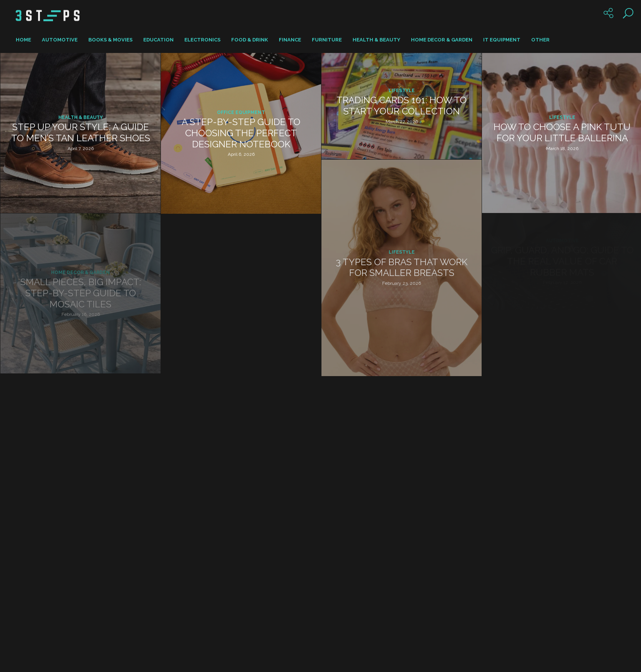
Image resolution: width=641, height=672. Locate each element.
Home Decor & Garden (442, 40)
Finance (290, 40)
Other (540, 40)
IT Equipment (502, 40)
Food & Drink (250, 40)
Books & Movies (110, 40)
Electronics (202, 40)
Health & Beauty (376, 40)
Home (23, 40)
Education (158, 40)
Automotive (60, 40)
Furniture (327, 40)
